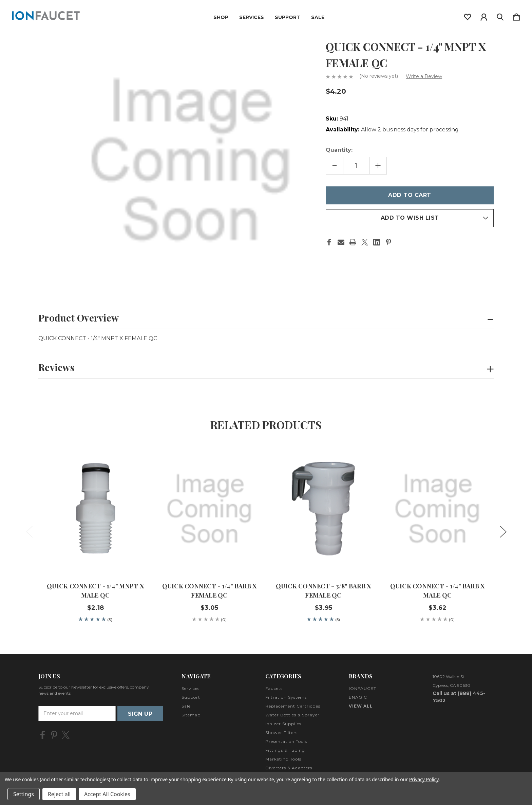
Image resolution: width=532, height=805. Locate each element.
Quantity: (339, 150)
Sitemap (191, 715)
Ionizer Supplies (283, 724)
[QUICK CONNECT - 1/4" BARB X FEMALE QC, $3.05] (209, 509)
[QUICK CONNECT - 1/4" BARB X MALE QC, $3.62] (437, 509)
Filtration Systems (286, 697)
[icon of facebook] (43, 735)
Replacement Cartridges (293, 706)
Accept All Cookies (107, 794)
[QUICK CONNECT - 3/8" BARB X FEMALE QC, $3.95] (323, 509)
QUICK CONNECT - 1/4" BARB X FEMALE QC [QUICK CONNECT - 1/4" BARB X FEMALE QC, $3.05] (210, 591)
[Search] (500, 16)
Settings (24, 794)
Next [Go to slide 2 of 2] (503, 531)
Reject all (59, 794)
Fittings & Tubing (285, 750)
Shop (221, 17)
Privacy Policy (424, 779)
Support (288, 17)
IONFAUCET (363, 688)
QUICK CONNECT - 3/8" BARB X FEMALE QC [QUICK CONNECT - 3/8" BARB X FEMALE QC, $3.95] (324, 591)
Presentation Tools (286, 741)
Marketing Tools (283, 759)
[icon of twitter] (66, 735)
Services (252, 17)
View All (361, 706)
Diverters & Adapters (289, 768)
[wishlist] (468, 16)
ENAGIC (358, 697)
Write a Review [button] (424, 76)
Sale (318, 17)
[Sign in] (484, 16)
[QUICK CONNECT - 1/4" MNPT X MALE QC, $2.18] (95, 509)
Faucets (274, 688)
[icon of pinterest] (54, 735)
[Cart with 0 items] (516, 16)
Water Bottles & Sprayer (292, 715)
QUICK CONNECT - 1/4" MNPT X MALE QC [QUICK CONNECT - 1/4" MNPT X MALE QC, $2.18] (95, 591)
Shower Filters (281, 733)
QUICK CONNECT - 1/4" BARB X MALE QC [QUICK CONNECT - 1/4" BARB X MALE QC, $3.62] (438, 591)
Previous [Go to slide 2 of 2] (29, 531)
